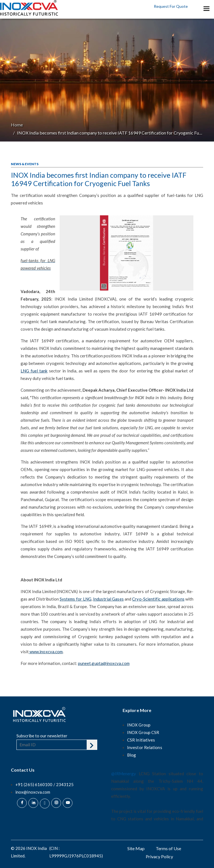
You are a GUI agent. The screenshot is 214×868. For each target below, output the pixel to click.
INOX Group (139, 725)
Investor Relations (145, 747)
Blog (132, 755)
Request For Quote (171, 6)
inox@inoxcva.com (33, 792)
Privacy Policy (159, 856)
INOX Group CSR (143, 732)
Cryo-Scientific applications (158, 599)
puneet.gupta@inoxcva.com (104, 663)
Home (17, 125)
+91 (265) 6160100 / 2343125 (44, 784)
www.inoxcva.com (46, 652)
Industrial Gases (108, 599)
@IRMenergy (124, 774)
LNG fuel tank (34, 371)
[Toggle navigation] (206, 8)
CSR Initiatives (141, 740)
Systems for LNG (76, 599)
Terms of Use (168, 848)
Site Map (136, 848)
